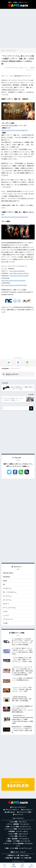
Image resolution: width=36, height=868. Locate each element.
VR (4, 585)
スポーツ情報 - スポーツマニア (19, 834)
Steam (5, 581)
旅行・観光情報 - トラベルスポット (19, 839)
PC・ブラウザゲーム (10, 592)
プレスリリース (15, 369)
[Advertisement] (18, 28)
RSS (27, 475)
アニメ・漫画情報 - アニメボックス (19, 824)
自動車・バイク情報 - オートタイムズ (19, 841)
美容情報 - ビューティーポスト (19, 831)
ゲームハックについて (19, 807)
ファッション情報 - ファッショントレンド (19, 829)
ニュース (6, 615)
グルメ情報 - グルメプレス (19, 822)
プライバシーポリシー (12, 810)
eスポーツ (6, 604)
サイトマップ (19, 815)
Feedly (21, 475)
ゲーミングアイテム (9, 608)
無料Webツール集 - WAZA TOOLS (19, 855)
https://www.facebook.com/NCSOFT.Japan (14, 285)
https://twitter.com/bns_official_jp (19, 273)
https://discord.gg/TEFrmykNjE (19, 276)
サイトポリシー (28, 810)
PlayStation (7, 577)
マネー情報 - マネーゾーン (19, 836)
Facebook (15, 475)
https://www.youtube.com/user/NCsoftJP (13, 280)
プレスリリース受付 (25, 812)
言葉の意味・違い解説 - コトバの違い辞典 (19, 858)
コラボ (5, 612)
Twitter (9, 475)
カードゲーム (7, 596)
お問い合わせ (11, 812)
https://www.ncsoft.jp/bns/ (17, 271)
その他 (5, 623)
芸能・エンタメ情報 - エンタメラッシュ (19, 827)
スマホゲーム (7, 588)
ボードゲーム (7, 600)
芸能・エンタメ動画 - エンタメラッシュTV (19, 848)
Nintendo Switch (8, 573)
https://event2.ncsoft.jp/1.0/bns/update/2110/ (15, 130)
